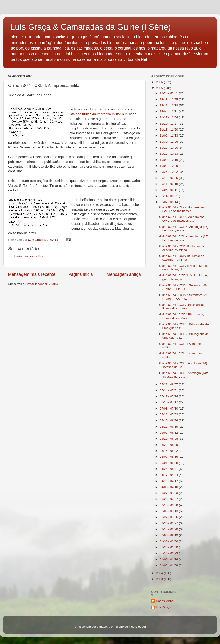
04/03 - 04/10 (169, 487)
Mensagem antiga (124, 274)
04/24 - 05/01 (169, 469)
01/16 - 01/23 (169, 553)
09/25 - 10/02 (169, 172)
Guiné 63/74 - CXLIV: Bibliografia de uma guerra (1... (184, 326)
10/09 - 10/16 (169, 160)
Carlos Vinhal (165, 601)
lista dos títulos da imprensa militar (95, 114)
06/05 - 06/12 (169, 433)
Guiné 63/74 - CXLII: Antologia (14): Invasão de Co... (184, 365)
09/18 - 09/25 (169, 178)
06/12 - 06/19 (169, 427)
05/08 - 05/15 (169, 457)
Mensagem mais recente (32, 274)
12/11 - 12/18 (169, 105)
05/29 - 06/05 (169, 439)
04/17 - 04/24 (169, 475)
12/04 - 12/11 (169, 111)
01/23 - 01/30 (169, 547)
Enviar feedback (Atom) (42, 284)
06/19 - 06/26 (169, 420)
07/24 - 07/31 (169, 390)
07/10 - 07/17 (169, 402)
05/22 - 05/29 (169, 445)
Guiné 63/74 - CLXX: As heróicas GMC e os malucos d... (182, 209)
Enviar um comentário (29, 256)
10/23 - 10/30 (169, 148)
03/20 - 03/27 (169, 499)
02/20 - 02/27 (169, 523)
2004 (160, 573)
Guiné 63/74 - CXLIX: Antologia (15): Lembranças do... (184, 229)
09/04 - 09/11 (169, 190)
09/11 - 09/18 (169, 184)
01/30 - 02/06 (169, 541)
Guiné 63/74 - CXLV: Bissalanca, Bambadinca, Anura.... (181, 307)
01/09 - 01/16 (169, 559)
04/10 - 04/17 (169, 481)
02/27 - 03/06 (169, 517)
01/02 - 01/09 (169, 565)
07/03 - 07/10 (169, 408)
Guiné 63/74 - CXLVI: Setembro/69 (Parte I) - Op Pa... (183, 287)
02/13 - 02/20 (169, 529)
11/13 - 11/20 (169, 130)
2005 (160, 88)
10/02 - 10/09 (169, 166)
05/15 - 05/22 (169, 451)
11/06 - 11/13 (169, 135)
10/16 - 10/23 (169, 154)
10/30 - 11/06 (169, 142)
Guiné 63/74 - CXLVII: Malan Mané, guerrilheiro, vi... (183, 268)
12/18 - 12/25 (169, 99)
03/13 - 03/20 (169, 505)
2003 (160, 579)
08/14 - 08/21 (169, 196)
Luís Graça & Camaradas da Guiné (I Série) (91, 27)
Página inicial (81, 274)
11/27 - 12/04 (169, 117)
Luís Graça (163, 607)
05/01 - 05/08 (169, 463)
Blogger (141, 627)
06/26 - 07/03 (169, 414)
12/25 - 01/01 (169, 93)
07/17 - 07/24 (169, 396)
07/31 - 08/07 (169, 384)
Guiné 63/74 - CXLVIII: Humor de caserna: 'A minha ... (182, 248)
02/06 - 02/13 (169, 535)
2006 (160, 82)
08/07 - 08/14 (169, 202)
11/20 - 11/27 (169, 124)
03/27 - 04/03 (169, 493)
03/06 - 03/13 (169, 511)
